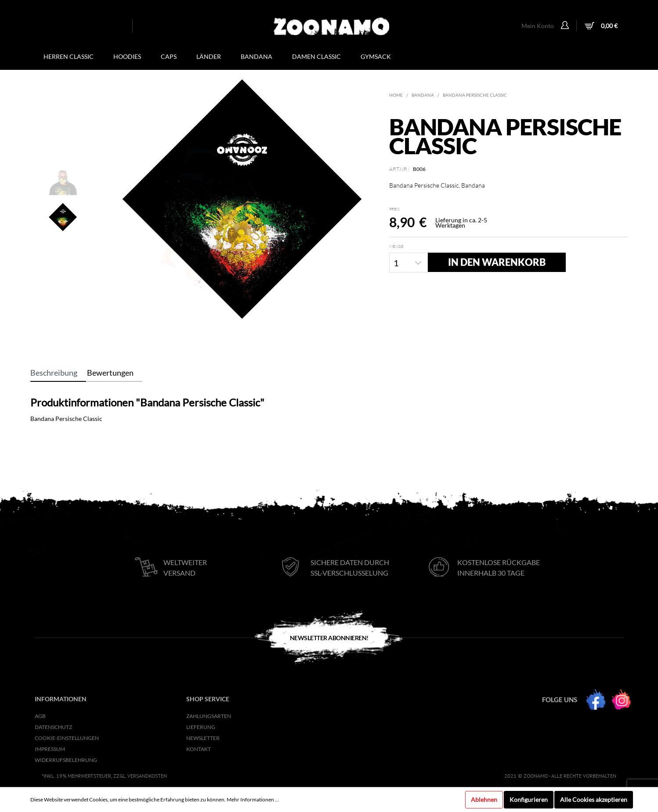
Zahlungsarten (209, 716)
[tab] (58, 373)
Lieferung (201, 727)
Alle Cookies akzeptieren (594, 799)
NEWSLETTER (203, 738)
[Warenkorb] (600, 27)
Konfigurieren (529, 799)
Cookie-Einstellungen (67, 738)
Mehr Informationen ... (253, 799)
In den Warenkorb (497, 262)
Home (396, 95)
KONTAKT (199, 749)
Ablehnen (484, 799)
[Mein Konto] (566, 26)
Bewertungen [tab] (110, 373)
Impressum (50, 749)
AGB (40, 716)
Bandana (423, 95)
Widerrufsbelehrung (66, 760)
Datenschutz (53, 727)
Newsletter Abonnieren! (329, 638)
